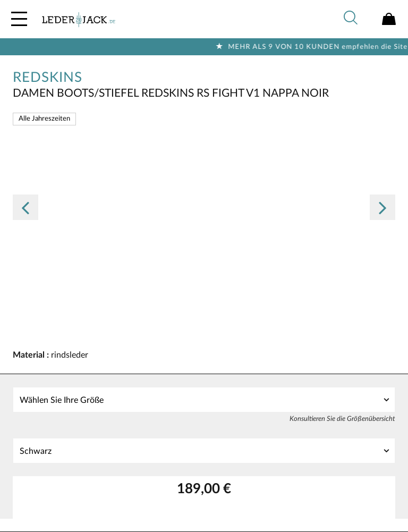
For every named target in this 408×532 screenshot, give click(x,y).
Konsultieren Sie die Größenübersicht (342, 419)
